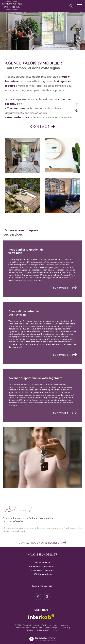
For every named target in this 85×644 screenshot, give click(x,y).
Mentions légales (52, 628)
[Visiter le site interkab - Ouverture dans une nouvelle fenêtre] (41, 617)
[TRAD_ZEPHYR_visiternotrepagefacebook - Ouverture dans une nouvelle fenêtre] (38, 596)
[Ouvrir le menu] (80, 6)
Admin (65, 628)
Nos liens (31, 630)
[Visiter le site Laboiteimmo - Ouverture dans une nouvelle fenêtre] (42, 636)
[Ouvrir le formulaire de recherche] (71, 6)
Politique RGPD (44, 630)
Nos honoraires (22, 628)
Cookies (56, 630)
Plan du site (37, 628)
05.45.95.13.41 (43, 562)
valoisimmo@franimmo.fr (42, 566)
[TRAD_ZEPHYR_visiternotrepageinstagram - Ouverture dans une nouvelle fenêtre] (47, 596)
